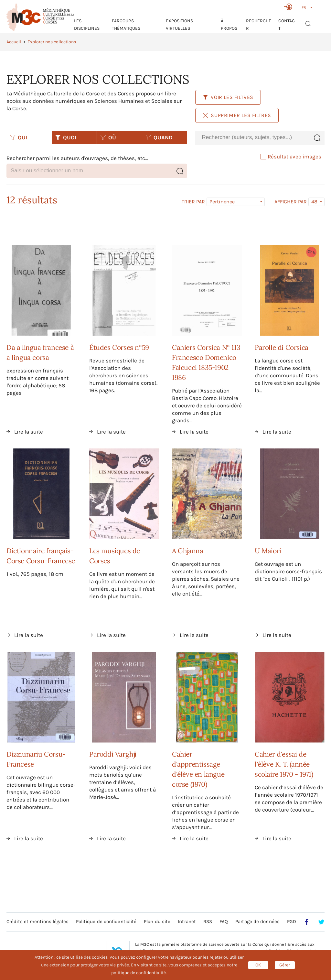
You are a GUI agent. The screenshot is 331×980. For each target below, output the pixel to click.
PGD (292, 921)
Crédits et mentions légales (37, 921)
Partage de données (257, 921)
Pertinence (222, 202)
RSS (208, 921)
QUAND (159, 137)
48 (314, 202)
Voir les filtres (228, 97)
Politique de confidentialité (106, 921)
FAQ (224, 921)
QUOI (66, 137)
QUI (18, 137)
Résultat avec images (291, 156)
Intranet (187, 921)
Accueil (14, 42)
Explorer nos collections (52, 42)
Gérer (285, 965)
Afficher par (291, 202)
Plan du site (157, 921)
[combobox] (252, 138)
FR (304, 7)
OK (258, 965)
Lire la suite (29, 432)
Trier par (193, 202)
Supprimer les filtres (237, 115)
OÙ (108, 137)
